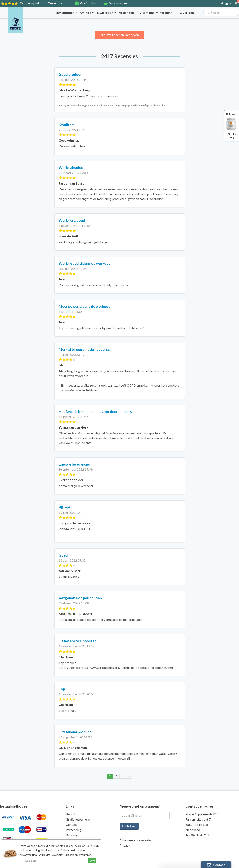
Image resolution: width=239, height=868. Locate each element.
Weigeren (30, 861)
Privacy (125, 845)
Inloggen (225, 3)
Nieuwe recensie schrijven (120, 35)
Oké (92, 861)
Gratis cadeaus (90, 3)
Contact (71, 824)
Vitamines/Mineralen (156, 13)
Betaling (72, 835)
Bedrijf (71, 814)
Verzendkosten (119, 3)
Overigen (188, 13)
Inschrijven (129, 826)
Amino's (87, 13)
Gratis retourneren (78, 819)
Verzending (74, 830)
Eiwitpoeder (66, 13)
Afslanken (128, 13)
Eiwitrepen (106, 13)
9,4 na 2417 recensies (41, 3)
